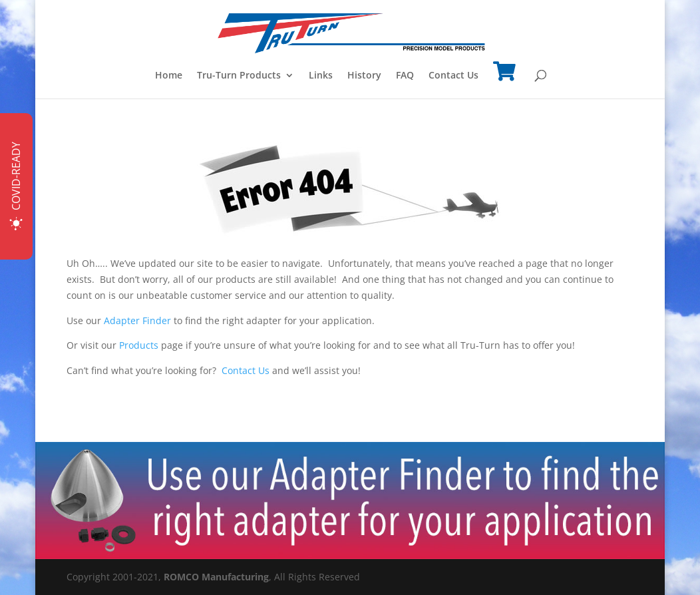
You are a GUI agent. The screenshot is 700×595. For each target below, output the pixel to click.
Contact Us (453, 76)
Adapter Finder (137, 320)
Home (169, 76)
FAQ (405, 76)
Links (321, 76)
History (364, 76)
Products (139, 345)
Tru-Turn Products (239, 76)
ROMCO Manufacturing (216, 577)
